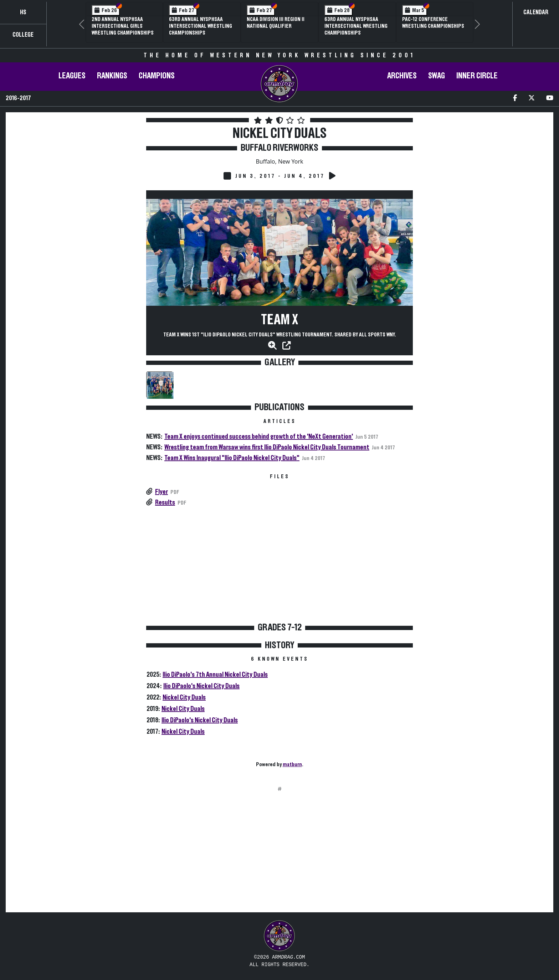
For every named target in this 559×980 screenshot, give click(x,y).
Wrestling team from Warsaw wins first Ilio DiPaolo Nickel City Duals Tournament (267, 447)
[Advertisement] (75, 185)
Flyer (161, 492)
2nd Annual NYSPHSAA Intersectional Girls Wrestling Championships (123, 26)
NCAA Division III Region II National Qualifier (276, 23)
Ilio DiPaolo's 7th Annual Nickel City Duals (215, 675)
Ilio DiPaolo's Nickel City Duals (201, 686)
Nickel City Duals (184, 697)
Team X (279, 320)
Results (165, 502)
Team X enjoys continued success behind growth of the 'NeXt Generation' (259, 437)
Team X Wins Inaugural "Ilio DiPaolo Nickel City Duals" (232, 458)
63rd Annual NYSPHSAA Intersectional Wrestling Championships (201, 26)
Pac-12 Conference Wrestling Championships (433, 23)
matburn (292, 764)
